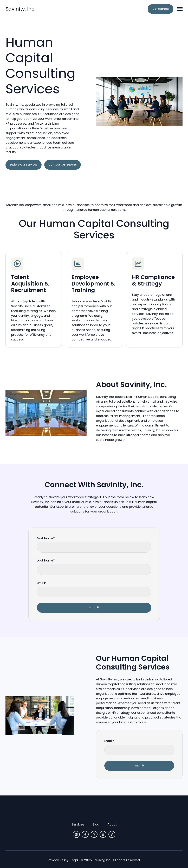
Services (78, 824)
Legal (75, 860)
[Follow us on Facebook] (85, 834)
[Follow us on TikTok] (112, 834)
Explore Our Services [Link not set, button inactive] (24, 165)
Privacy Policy (58, 860)
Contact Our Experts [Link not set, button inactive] (63, 165)
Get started (161, 9)
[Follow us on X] (94, 834)
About (112, 824)
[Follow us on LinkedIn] (76, 834)
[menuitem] (78, 824)
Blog (96, 824)
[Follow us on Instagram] (103, 834)
